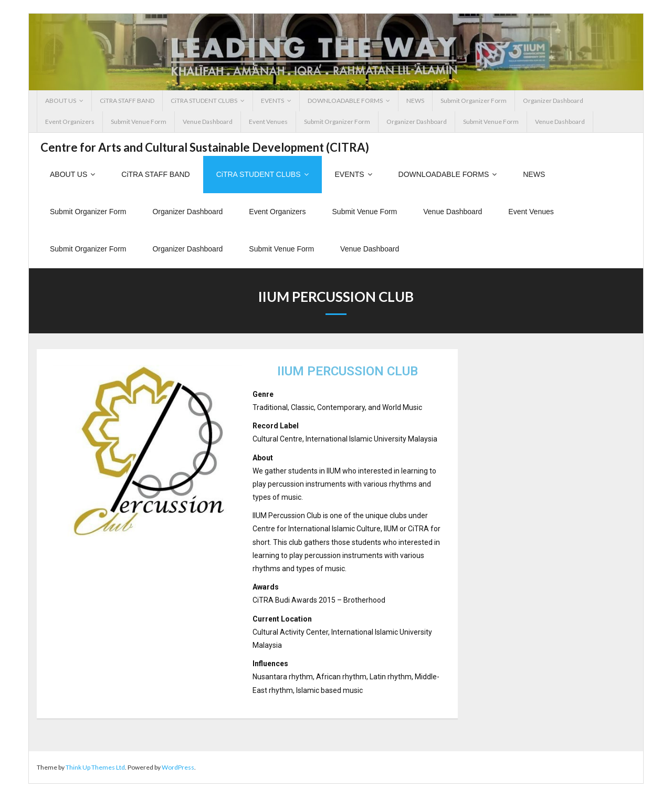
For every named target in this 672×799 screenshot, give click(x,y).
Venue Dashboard (208, 122)
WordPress (178, 769)
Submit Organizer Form (474, 101)
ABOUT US (61, 101)
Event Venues (268, 122)
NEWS (415, 101)
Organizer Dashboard (553, 101)
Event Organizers (70, 122)
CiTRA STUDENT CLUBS (204, 101)
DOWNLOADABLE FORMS (345, 101)
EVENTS (272, 101)
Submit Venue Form (139, 122)
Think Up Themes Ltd (95, 769)
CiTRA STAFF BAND (127, 101)
